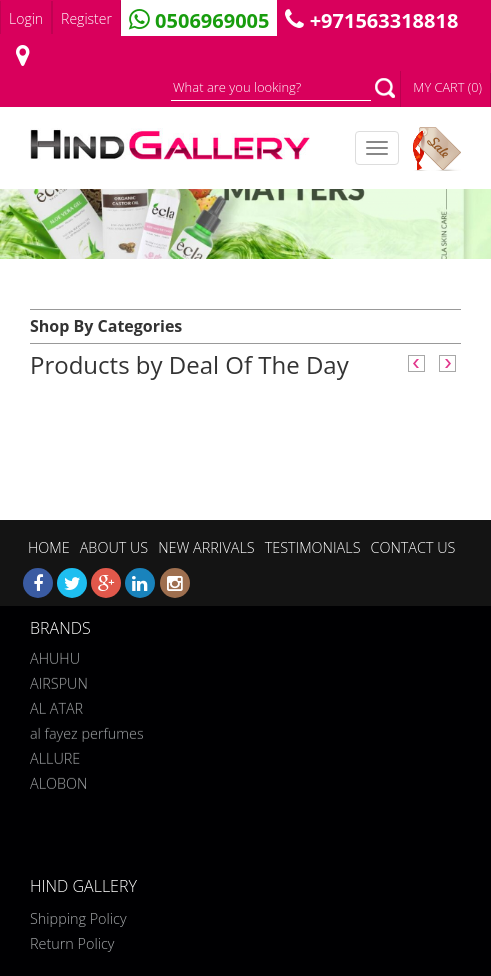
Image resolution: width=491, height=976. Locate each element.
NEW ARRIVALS (206, 547)
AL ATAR (56, 706)
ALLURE (55, 756)
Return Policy (72, 943)
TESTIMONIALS (313, 547)
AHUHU (55, 656)
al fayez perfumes (87, 731)
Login (26, 18)
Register (86, 18)
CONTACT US (412, 547)
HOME (49, 547)
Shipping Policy (78, 918)
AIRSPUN (59, 681)
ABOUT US (114, 547)
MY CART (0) (447, 87)
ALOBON (58, 781)
